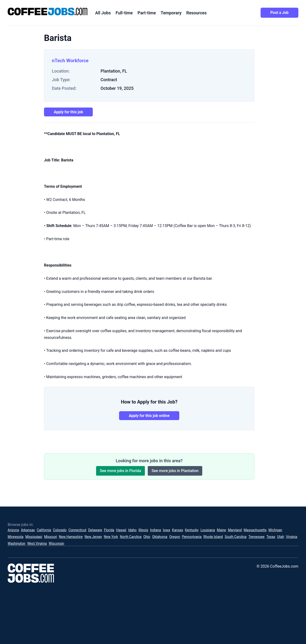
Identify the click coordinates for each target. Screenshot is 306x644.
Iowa (166, 530)
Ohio (147, 537)
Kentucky (192, 530)
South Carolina (236, 537)
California (44, 530)
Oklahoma (160, 537)
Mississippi (34, 537)
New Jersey (93, 537)
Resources (196, 13)
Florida (109, 530)
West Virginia (37, 543)
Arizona (13, 530)
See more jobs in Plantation (175, 471)
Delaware (95, 530)
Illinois (143, 530)
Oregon (175, 537)
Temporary (171, 13)
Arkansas (28, 530)
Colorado (60, 530)
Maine (221, 530)
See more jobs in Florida (120, 471)
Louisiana (208, 530)
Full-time (124, 13)
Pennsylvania (192, 537)
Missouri (50, 537)
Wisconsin (56, 543)
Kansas (177, 530)
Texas (271, 537)
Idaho (132, 530)
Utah (281, 537)
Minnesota (16, 537)
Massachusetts (255, 530)
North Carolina (131, 537)
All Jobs (103, 13)
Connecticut (77, 530)
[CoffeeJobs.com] (48, 11)
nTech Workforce (70, 61)
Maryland (235, 530)
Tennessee (256, 537)
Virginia (292, 537)
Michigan (275, 530)
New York (111, 537)
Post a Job (279, 13)
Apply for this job (68, 112)
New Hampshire (71, 537)
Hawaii (121, 530)
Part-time (147, 13)
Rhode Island (213, 537)
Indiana (156, 530)
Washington (16, 543)
